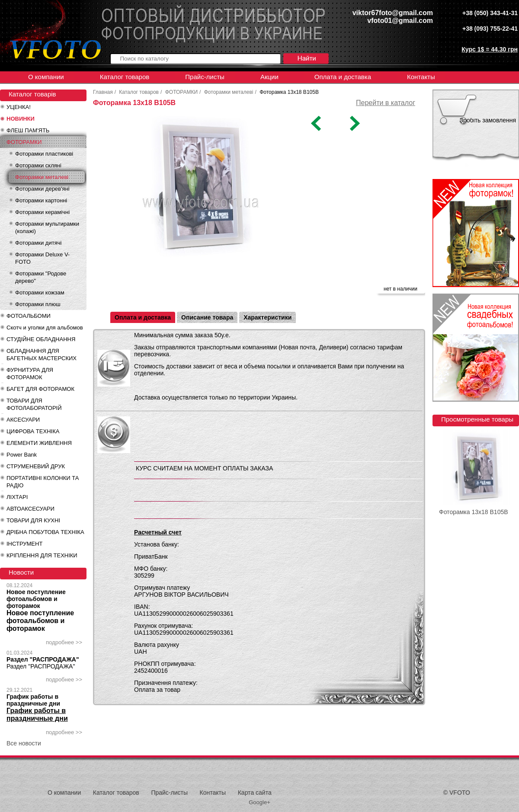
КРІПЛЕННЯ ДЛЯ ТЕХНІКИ (42, 555)
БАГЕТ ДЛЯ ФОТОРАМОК (40, 389)
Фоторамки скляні (38, 165)
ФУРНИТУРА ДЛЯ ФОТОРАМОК (30, 374)
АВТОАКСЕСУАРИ (30, 509)
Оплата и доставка (343, 77)
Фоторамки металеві (42, 177)
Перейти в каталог (386, 103)
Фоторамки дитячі (38, 243)
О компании (46, 77)
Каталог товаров (125, 77)
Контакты (421, 77)
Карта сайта (255, 793)
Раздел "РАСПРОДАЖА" (43, 659)
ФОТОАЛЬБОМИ (29, 316)
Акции (269, 77)
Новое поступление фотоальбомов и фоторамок (36, 599)
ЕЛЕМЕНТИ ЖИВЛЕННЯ (39, 443)
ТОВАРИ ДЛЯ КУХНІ (33, 520)
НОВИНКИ (21, 119)
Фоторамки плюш (38, 304)
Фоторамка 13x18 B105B (474, 512)
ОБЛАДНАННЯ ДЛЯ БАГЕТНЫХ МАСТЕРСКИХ (42, 355)
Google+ (259, 802)
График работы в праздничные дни (33, 700)
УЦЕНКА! (19, 107)
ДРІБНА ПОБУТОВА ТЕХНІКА (45, 532)
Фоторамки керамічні (42, 212)
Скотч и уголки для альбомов (45, 328)
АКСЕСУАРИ (23, 420)
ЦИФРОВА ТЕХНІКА (33, 431)
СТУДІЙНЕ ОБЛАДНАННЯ (41, 339)
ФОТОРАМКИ (24, 142)
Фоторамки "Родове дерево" (41, 277)
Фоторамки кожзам (40, 293)
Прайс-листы (205, 77)
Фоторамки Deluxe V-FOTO (42, 258)
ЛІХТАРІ (17, 497)
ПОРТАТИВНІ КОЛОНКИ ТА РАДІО (43, 482)
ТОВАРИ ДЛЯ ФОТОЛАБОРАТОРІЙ (34, 404)
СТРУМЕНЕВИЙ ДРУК (36, 466)
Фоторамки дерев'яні (42, 189)
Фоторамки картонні (41, 200)
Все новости (24, 743)
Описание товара (207, 317)
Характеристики (268, 317)
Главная (103, 92)
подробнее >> (64, 642)
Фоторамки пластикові (44, 154)
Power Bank (22, 455)
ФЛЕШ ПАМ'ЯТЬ (28, 130)
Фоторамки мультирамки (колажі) (47, 227)
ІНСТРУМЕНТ (24, 544)
